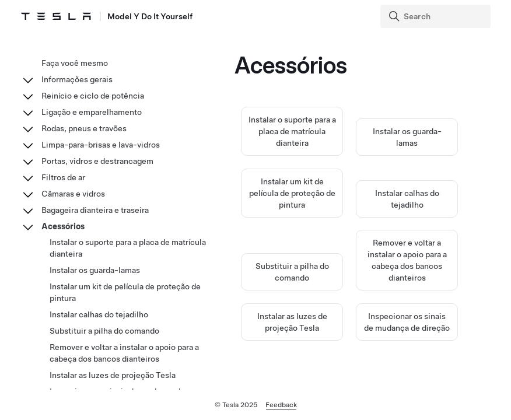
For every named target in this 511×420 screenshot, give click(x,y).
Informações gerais (77, 79)
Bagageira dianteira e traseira (95, 210)
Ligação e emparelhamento (92, 112)
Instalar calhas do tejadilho (99, 314)
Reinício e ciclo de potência (93, 96)
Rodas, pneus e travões (84, 128)
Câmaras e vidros (73, 194)
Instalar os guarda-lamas (95, 270)
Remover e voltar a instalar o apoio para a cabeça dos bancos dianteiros (124, 353)
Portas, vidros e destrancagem (97, 161)
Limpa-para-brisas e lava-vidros (101, 145)
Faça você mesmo (75, 63)
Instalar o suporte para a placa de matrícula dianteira (292, 131)
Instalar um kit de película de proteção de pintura (292, 193)
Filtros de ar (63, 177)
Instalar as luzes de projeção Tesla (113, 375)
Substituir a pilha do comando (104, 331)
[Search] (437, 16)
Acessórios (63, 226)
